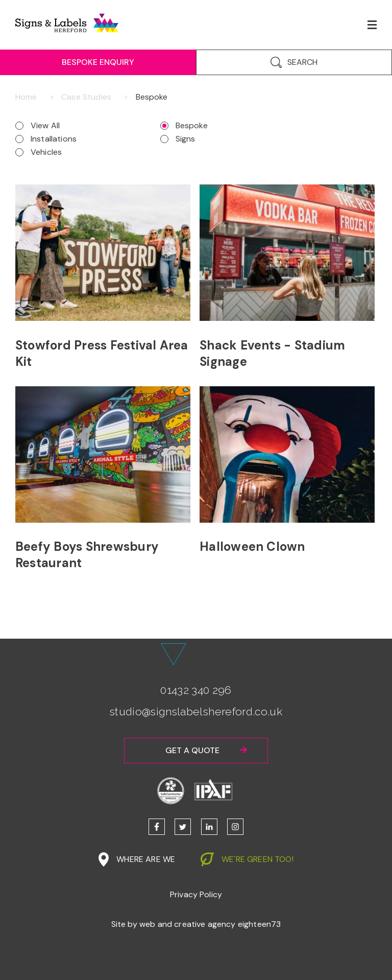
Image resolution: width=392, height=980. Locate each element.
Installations (54, 139)
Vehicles (46, 152)
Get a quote (192, 750)
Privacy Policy (196, 894)
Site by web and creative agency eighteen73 (196, 924)
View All (45, 125)
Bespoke (192, 125)
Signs (186, 139)
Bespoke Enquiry (98, 62)
